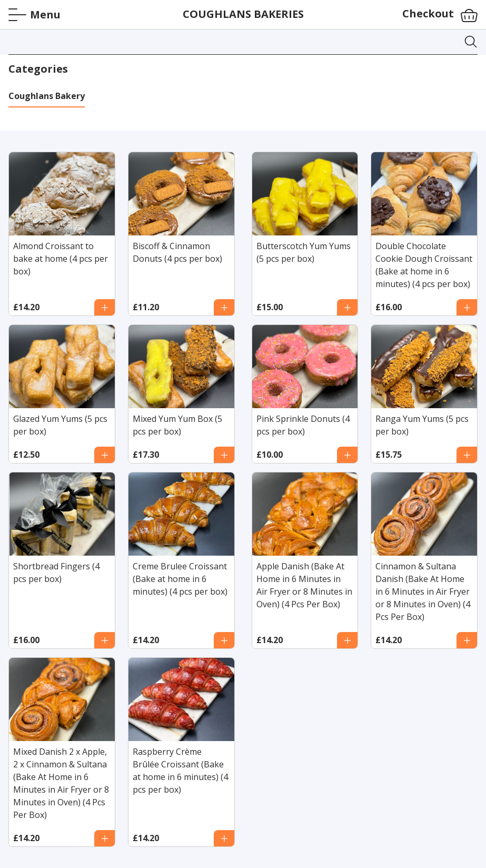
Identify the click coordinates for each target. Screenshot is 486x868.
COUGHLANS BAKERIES (243, 14)
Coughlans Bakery (47, 96)
